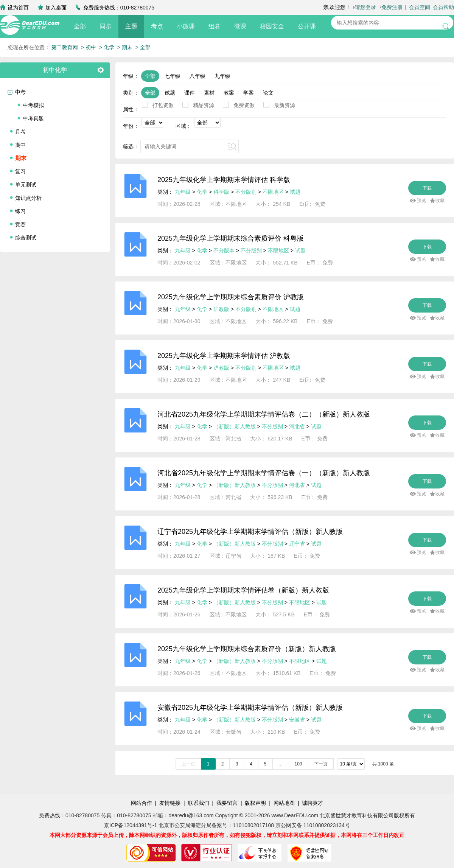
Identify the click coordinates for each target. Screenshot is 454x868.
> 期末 (125, 47)
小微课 (186, 26)
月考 (20, 132)
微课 (240, 26)
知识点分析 (28, 198)
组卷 (215, 26)
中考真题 (33, 118)
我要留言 (227, 803)
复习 (20, 171)
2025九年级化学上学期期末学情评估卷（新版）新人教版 (243, 590)
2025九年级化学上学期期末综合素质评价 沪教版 (231, 297)
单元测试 (26, 185)
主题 (131, 26)
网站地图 (284, 803)
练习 (20, 211)
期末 (21, 158)
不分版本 (224, 250)
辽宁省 (297, 544)
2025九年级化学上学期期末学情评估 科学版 (224, 180)
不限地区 (273, 192)
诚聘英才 (313, 803)
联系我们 (199, 803)
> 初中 (89, 47)
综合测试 (26, 238)
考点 (157, 26)
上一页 (188, 764)
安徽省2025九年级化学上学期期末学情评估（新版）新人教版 (250, 708)
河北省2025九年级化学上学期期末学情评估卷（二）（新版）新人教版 (264, 414)
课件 (190, 93)
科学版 (221, 192)
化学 (202, 192)
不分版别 (247, 192)
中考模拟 (33, 105)
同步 (106, 26)
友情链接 (170, 803)
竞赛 (20, 224)
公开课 (307, 26)
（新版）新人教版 (235, 426)
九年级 (222, 76)
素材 (209, 93)
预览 (421, 201)
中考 (20, 92)
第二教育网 (65, 47)
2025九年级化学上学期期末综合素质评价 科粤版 (231, 238)
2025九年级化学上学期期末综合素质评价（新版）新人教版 (247, 649)
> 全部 (143, 47)
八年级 (197, 76)
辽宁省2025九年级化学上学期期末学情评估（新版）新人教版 (250, 532)
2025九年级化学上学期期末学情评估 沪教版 (224, 356)
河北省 (297, 426)
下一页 (321, 764)
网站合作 (141, 803)
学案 (249, 93)
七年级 (173, 76)
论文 (268, 93)
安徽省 (297, 720)
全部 (80, 26)
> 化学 (107, 47)
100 (299, 764)
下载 (427, 188)
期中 (20, 145)
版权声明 (255, 803)
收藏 (440, 201)
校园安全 (272, 26)
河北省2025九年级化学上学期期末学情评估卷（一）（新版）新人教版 (264, 473)
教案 (229, 93)
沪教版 (221, 309)
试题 (170, 93)
